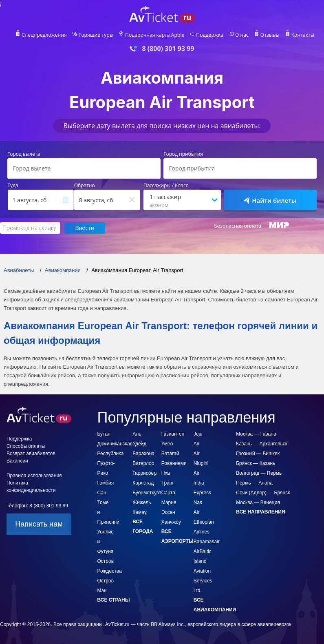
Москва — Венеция (258, 494)
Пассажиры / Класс (166, 186)
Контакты (301, 35)
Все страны (114, 591)
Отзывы (269, 35)
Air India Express (202, 474)
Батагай (170, 445)
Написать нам (39, 515)
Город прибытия (183, 154)
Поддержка (209, 35)
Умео (167, 435)
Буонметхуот (147, 484)
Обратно (85, 186)
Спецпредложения (45, 35)
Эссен (168, 503)
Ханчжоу (171, 513)
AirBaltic (203, 542)
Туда (13, 186)
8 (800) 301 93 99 (168, 49)
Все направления (260, 503)
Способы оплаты (26, 437)
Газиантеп (173, 425)
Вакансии (17, 452)
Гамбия (106, 474)
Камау (139, 503)
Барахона (143, 445)
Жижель (142, 494)
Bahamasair (207, 533)
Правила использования (34, 467)
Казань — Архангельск (262, 435)
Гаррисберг (145, 464)
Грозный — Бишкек (258, 445)
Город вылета (24, 154)
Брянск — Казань (256, 454)
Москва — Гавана (256, 425)
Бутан (104, 425)
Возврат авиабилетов (31, 445)
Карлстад (143, 474)
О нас (241, 35)
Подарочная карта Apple (155, 35)
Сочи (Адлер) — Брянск (263, 484)
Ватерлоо (143, 454)
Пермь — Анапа (254, 474)
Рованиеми (174, 454)
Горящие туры (97, 35)
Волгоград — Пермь (259, 464)
